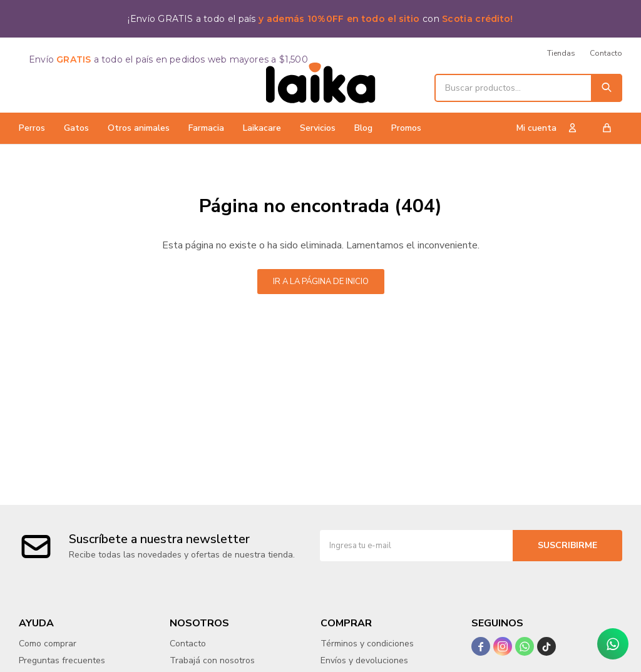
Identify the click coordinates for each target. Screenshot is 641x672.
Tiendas (561, 53)
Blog (363, 128)
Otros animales (139, 128)
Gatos (76, 128)
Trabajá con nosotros (212, 660)
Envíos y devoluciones (364, 660)
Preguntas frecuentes (62, 660)
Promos (406, 128)
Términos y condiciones (367, 644)
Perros (32, 128)
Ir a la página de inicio (321, 282)
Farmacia (206, 128)
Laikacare (262, 128)
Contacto (606, 53)
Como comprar (48, 644)
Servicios (318, 128)
